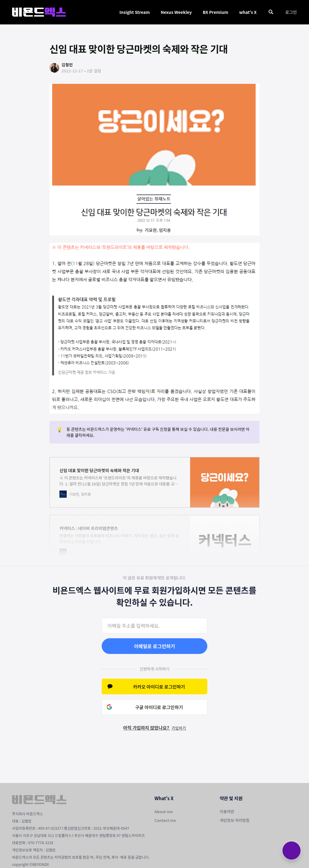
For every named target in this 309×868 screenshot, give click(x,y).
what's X (248, 12)
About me (164, 811)
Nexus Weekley (176, 12)
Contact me (165, 820)
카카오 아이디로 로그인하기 (159, 687)
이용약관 (227, 811)
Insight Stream (135, 12)
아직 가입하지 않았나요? (154, 728)
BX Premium (216, 12)
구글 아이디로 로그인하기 (159, 707)
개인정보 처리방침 (235, 820)
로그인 (291, 12)
